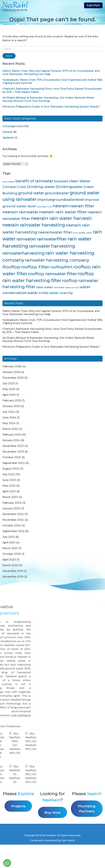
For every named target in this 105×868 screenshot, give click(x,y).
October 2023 (12, 457)
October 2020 (12, 554)
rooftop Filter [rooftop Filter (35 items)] (35, 267)
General (7, 132)
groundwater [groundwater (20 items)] (57, 193)
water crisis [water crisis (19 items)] (38, 293)
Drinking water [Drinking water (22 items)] (41, 187)
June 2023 (9, 480)
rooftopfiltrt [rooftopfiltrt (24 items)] (61, 267)
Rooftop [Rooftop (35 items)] (11, 267)
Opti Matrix (68, 840)
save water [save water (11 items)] (45, 287)
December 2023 (13, 446)
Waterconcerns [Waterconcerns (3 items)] (72, 288)
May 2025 (9, 389)
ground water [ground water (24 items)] (31, 193)
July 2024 (9, 412)
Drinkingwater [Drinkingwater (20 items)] (69, 187)
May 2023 (9, 486)
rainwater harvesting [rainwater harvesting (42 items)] (52, 246)
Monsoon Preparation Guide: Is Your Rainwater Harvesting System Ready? (51, 107)
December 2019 (13, 571)
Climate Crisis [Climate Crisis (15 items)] (14, 187)
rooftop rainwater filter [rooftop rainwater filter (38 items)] (52, 274)
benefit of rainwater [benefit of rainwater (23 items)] (34, 181)
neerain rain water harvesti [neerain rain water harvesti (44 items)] (61, 218)
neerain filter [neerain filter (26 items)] (82, 206)
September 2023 (14, 463)
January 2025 (11, 406)
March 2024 (10, 429)
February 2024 (12, 435)
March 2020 (10, 565)
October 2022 (12, 525)
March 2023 (10, 497)
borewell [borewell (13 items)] (61, 181)
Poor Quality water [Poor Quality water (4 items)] (82, 233)
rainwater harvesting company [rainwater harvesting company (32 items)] (57, 260)
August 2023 (11, 469)
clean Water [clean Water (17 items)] (80, 181)
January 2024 (11, 440)
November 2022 (13, 520)
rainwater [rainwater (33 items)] (26, 239)
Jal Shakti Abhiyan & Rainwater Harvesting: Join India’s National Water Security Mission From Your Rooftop (48, 99)
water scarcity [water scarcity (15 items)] (61, 293)
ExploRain (93, 5)
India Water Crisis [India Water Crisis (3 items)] (44, 207)
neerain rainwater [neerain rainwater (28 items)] (20, 212)
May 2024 (9, 423)
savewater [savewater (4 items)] (59, 287)
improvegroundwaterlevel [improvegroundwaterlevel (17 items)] (61, 200)
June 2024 (9, 418)
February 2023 (12, 503)
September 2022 (14, 531)
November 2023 (13, 452)
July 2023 (9, 474)
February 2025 (12, 400)
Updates (8, 138)
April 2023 (9, 491)
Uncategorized (12, 126)
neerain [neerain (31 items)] (61, 206)
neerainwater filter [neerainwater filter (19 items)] (55, 232)
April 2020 (9, 560)
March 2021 (10, 548)
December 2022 (13, 514)
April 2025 (9, 395)
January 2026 (11, 372)
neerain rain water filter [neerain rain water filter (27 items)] (63, 212)
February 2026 (12, 366)
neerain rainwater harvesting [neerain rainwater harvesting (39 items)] (34, 225)
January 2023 (11, 508)
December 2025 (13, 378)
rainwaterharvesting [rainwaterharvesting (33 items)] (24, 253)
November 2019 (13, 577)
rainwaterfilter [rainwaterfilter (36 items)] (52, 239)
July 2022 (9, 537)
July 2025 (9, 383)
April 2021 (9, 543)
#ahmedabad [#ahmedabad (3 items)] (9, 182)
